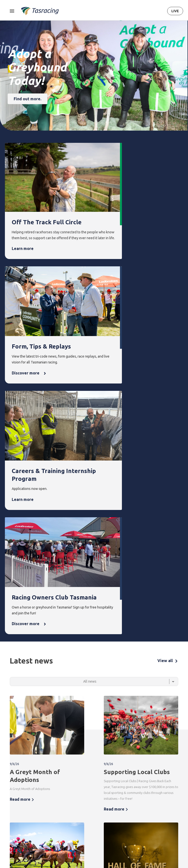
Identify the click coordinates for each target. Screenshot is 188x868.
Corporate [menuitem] (146, 799)
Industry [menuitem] (144, 852)
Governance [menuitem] (147, 807)
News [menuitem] (99, 790)
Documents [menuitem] (147, 816)
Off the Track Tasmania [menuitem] (126, 822)
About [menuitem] (144, 790)
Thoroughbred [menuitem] (15, 799)
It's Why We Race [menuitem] (147, 841)
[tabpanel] (94, 544)
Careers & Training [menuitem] (145, 827)
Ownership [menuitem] (12, 824)
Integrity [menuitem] (57, 790)
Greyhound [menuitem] (12, 816)
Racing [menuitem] (10, 790)
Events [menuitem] (77, 790)
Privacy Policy (108, 761)
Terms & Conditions (84, 761)
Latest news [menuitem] (102, 799)
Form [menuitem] (31, 790)
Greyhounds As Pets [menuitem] (127, 808)
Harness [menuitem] (10, 807)
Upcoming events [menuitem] (79, 802)
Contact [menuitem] (168, 790)
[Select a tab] (94, 408)
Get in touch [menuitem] (170, 799)
